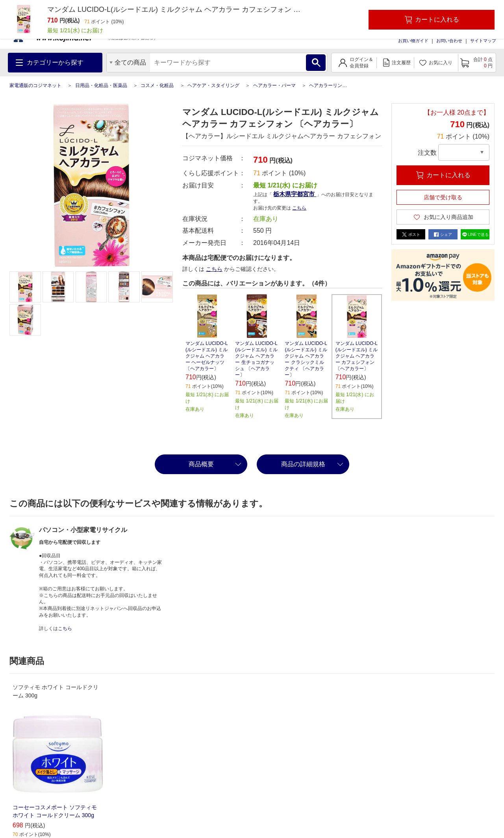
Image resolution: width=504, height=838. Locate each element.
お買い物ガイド (413, 41)
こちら (299, 208)
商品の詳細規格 (303, 464)
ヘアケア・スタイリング (213, 85)
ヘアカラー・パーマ (274, 85)
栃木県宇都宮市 (295, 194)
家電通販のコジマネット (35, 85)
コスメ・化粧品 (157, 85)
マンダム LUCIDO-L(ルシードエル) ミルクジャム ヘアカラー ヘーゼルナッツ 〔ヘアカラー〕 (207, 356)
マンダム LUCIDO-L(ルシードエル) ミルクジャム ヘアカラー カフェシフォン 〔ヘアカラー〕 (357, 356)
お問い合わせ (449, 41)
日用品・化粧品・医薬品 (101, 85)
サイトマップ (483, 41)
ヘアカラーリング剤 (330, 85)
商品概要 (201, 464)
